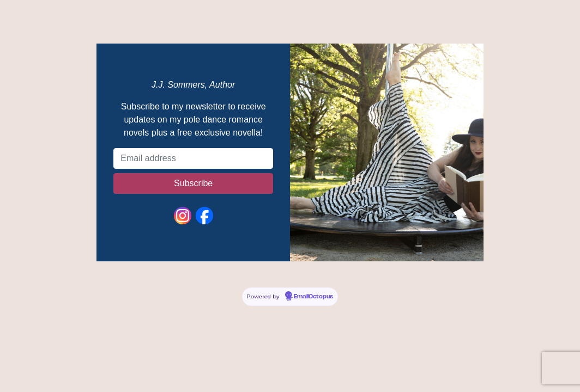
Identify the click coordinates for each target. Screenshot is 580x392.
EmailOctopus (313, 297)
